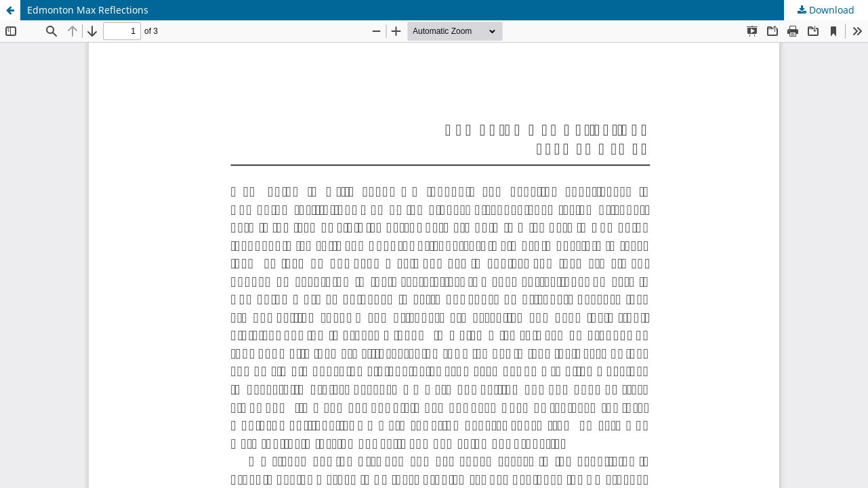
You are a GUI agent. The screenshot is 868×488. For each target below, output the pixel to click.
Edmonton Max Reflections (88, 10)
